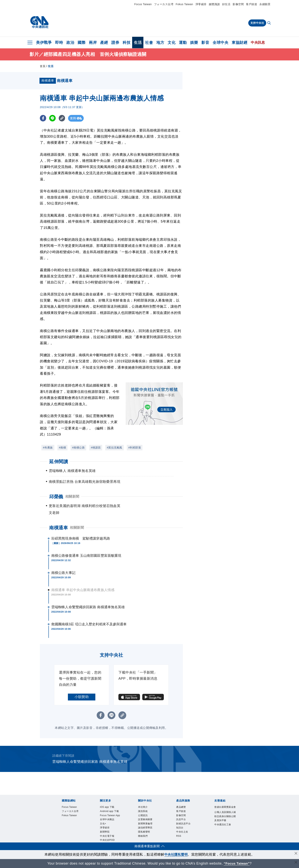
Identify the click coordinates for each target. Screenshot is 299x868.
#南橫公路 (78, 448)
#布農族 (48, 448)
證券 (115, 43)
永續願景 (265, 4)
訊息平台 (181, 820)
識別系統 (143, 812)
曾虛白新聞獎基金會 (225, 809)
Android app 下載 (110, 812)
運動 (183, 43)
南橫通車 (59, 528)
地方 (160, 43)
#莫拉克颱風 (115, 448)
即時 (59, 43)
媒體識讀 (214, 4)
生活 (138, 43)
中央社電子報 (108, 837)
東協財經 (240, 43)
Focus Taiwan (143, 4)
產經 (104, 43)
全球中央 (220, 43)
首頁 (43, 66)
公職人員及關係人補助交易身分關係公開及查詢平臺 (225, 821)
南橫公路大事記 (63, 573)
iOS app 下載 (108, 807)
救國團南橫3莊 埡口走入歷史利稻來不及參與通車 (89, 624)
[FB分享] (43, 118)
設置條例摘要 (146, 820)
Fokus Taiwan (184, 4)
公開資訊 (143, 816)
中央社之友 (183, 833)
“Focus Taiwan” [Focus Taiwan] (237, 863)
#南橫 (62, 448)
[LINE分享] (53, 118)
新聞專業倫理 (146, 824)
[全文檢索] (269, 23)
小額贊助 (82, 697)
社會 (149, 43)
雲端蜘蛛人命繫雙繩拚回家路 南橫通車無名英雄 (88, 607)
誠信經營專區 (146, 829)
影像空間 (238, 4)
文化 (172, 43)
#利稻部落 (135, 448)
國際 (82, 43)
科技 (127, 43)
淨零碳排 (201, 4)
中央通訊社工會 (223, 829)
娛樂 (194, 43)
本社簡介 (143, 807)
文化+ (103, 824)
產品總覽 (181, 807)
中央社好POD (108, 841)
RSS (179, 837)
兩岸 (93, 43)
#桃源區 (96, 448)
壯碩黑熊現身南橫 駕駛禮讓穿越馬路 (81, 538)
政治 (70, 43)
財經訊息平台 (184, 824)
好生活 (226, 4)
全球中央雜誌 (108, 820)
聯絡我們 (143, 837)
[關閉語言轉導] (296, 863)
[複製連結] (63, 118)
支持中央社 (257, 23)
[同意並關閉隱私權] (296, 854)
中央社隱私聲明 (176, 854)
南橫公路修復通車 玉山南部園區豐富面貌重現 (86, 556)
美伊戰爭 (44, 43)
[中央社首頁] (39, 22)
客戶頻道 (252, 4)
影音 (205, 43)
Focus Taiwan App (110, 816)
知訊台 (180, 829)
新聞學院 (105, 833)
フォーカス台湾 (164, 4)
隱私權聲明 (145, 833)
